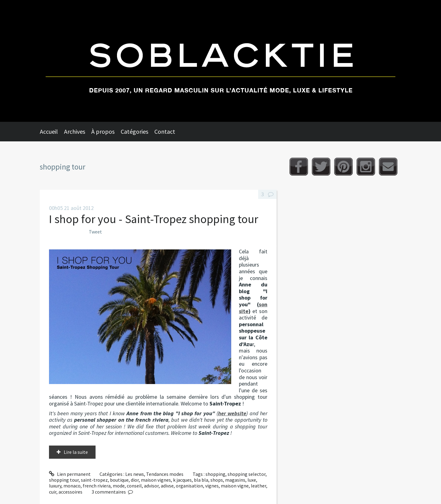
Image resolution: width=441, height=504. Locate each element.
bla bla (201, 480)
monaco (72, 486)
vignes (212, 486)
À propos (103, 131)
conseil (134, 486)
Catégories (134, 131)
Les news (135, 474)
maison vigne (235, 486)
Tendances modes (165, 474)
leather (258, 486)
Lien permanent (70, 474)
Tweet (95, 232)
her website (232, 413)
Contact (165, 131)
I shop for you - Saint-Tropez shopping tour (154, 219)
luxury (55, 486)
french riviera (97, 486)
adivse (167, 486)
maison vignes (156, 480)
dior (135, 480)
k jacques (182, 480)
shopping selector (247, 474)
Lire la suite (76, 452)
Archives (75, 131)
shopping (215, 474)
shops (217, 480)
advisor (151, 486)
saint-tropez (94, 480)
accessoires (70, 492)
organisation (189, 486)
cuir (53, 492)
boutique (119, 480)
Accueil (49, 131)
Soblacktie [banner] (221, 61)
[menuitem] (52, 132)
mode (119, 486)
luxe (252, 480)
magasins (235, 480)
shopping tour (64, 480)
